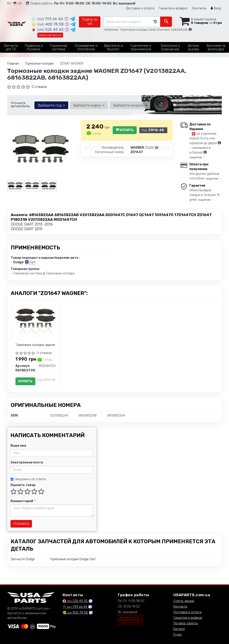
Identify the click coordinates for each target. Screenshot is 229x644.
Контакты (199, 8)
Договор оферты (186, 623)
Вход (216, 8)
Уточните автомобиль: (20, 105)
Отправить (21, 524)
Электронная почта (27, 462)
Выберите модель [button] (130, 105)
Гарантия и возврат (173, 8)
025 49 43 (48, 29)
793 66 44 (48, 19)
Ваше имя (18, 446)
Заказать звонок (130, 617)
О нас (178, 635)
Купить (125, 130)
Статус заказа (184, 601)
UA (17, 3)
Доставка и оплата (140, 8)
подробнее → (197, 157)
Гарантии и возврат (188, 618)
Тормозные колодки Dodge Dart (73, 559)
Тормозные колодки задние (35, 345)
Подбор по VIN (90, 22)
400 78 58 (48, 24)
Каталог (179, 629)
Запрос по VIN (130, 623)
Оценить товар (23, 485)
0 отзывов (39, 87)
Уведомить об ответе (28, 479)
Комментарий (23, 501)
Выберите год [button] (51, 105)
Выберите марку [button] (89, 105)
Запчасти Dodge (23, 559)
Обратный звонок (50, 35)
